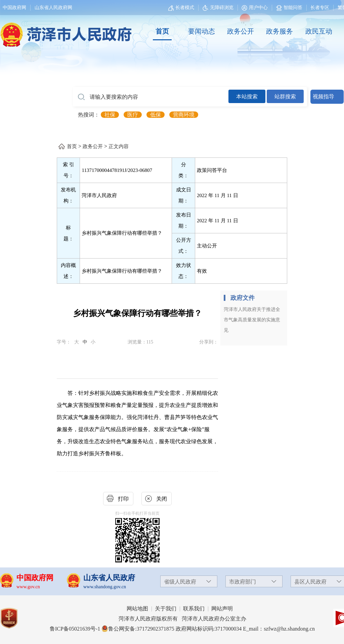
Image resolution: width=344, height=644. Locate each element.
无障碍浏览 (218, 8)
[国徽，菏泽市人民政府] (65, 31)
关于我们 (166, 609)
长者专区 (320, 8)
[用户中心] (255, 8)
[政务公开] (241, 32)
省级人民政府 (180, 582)
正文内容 (119, 146)
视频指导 (324, 97)
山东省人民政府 (109, 578)
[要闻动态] (201, 32)
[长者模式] (182, 8)
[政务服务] (279, 32)
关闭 (162, 499)
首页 (162, 31)
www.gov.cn (28, 587)
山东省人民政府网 (53, 8)
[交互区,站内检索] (208, 97)
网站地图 (137, 609)
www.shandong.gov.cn (105, 587)
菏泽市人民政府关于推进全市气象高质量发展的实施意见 (252, 320)
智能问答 (289, 8)
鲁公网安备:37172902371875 (138, 629)
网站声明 (222, 609)
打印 (123, 499)
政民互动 (319, 31)
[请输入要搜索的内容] (151, 97)
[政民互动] (319, 32)
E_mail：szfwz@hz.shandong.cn (279, 629)
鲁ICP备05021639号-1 (75, 629)
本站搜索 (247, 97)
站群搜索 (285, 97)
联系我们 (194, 609)
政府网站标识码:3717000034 (209, 629)
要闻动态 (202, 31)
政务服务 (279, 31)
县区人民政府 (310, 582)
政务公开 (241, 31)
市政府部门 (243, 582)
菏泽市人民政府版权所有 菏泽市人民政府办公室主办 (182, 619)
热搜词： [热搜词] (89, 115)
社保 (110, 115)
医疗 (133, 115)
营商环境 (184, 115)
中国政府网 (14, 8)
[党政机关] (16, 618)
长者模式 (185, 8)
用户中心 (258, 8)
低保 (156, 115)
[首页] (162, 32)
